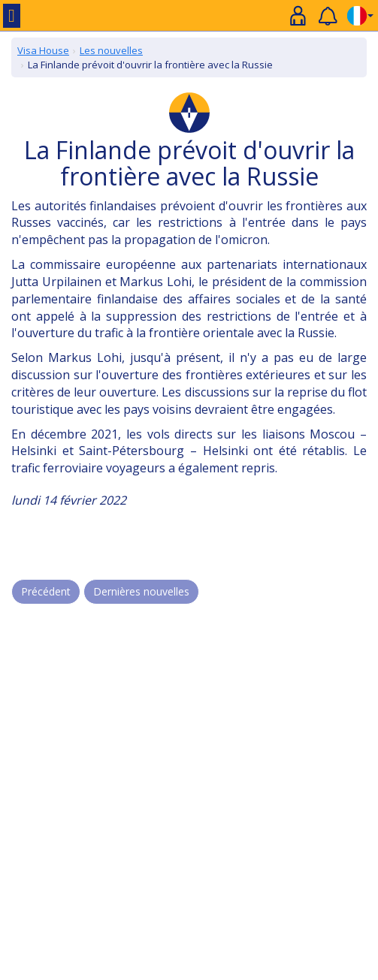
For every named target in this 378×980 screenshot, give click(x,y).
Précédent (46, 591)
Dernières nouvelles (141, 591)
